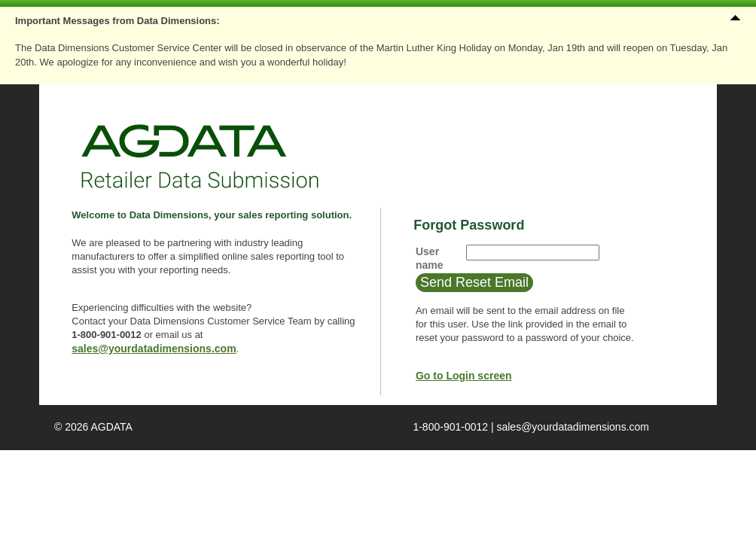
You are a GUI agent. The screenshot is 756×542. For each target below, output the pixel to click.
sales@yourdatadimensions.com (154, 349)
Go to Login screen (464, 376)
